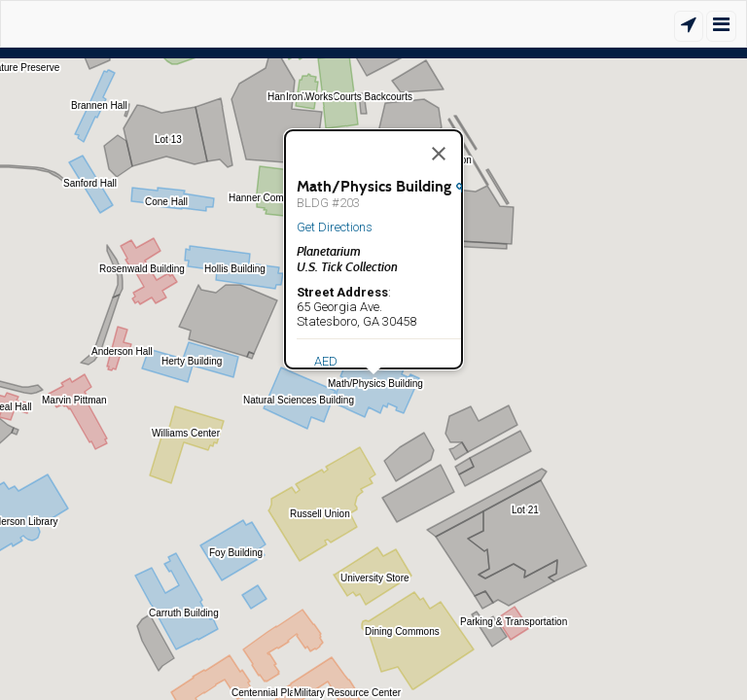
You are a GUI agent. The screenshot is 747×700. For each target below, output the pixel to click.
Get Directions (335, 227)
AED (326, 361)
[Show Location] (689, 26)
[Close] (439, 154)
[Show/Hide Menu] (721, 26)
